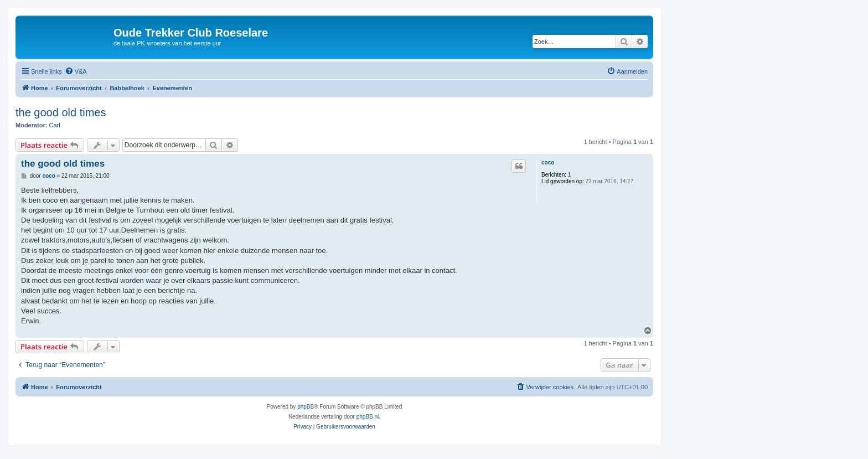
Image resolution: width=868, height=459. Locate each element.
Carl (55, 125)
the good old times (61, 112)
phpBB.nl (368, 417)
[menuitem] (76, 71)
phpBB (306, 407)
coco (548, 163)
